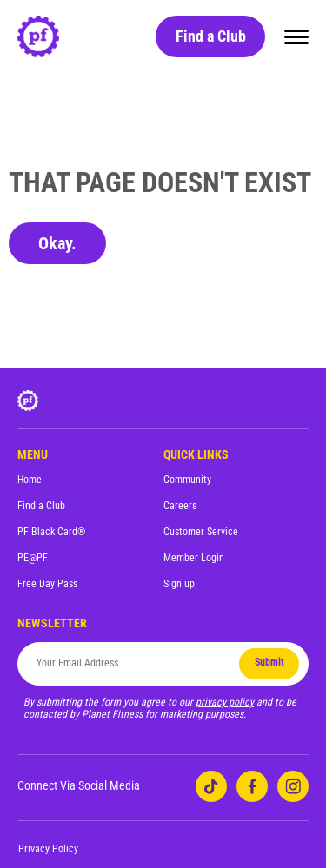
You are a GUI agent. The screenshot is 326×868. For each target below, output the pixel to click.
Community (187, 480)
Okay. (57, 243)
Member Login (194, 558)
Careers (180, 506)
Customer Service (201, 532)
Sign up (179, 584)
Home (30, 480)
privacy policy (225, 702)
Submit (269, 662)
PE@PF (33, 558)
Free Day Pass (47, 584)
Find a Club (211, 36)
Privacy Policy (48, 849)
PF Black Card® (51, 532)
